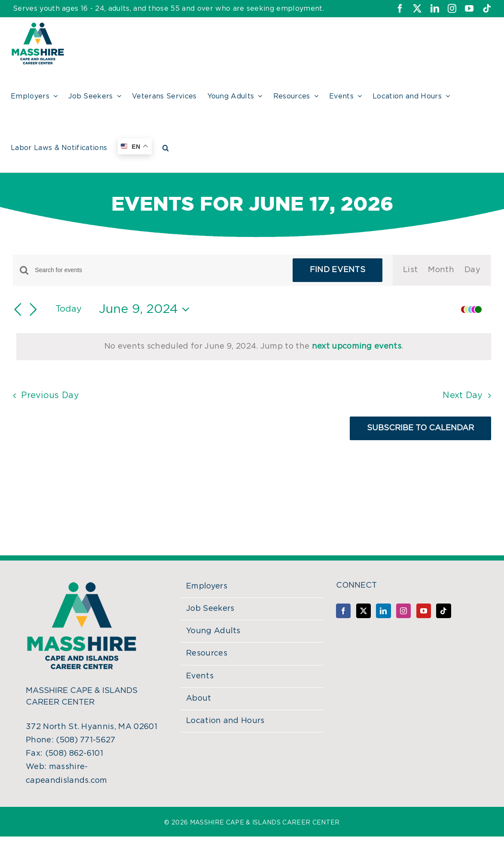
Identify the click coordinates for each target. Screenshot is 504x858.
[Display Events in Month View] (441, 270)
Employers (207, 586)
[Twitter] (363, 611)
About (199, 699)
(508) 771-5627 (86, 740)
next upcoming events (357, 346)
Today (69, 309)
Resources (207, 653)
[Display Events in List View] (410, 270)
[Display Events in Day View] (472, 270)
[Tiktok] (443, 611)
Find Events (338, 270)
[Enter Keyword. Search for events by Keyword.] (158, 270)
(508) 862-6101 (74, 754)
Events (200, 676)
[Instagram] (403, 611)
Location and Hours (225, 721)
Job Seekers (210, 609)
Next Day (463, 395)
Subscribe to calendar (420, 428)
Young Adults (213, 631)
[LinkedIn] (383, 611)
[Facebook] (343, 611)
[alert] (254, 347)
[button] (166, 147)
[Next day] (34, 309)
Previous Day (50, 395)
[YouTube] (424, 611)
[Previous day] (18, 309)
